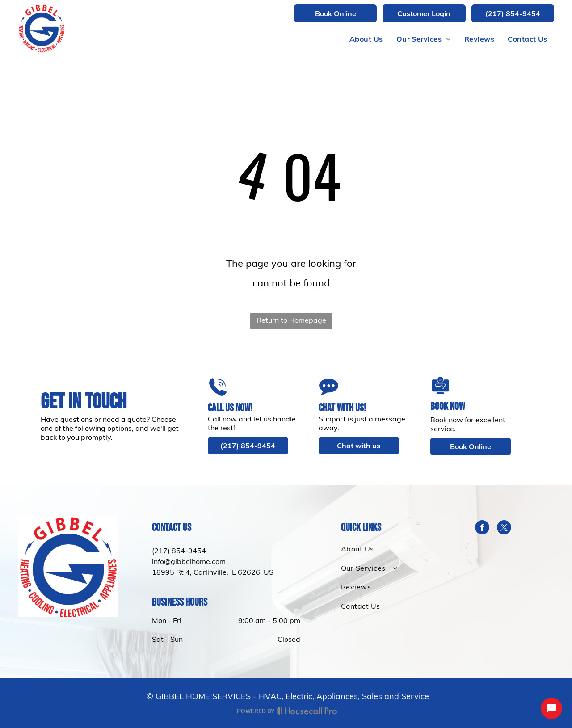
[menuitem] (366, 39)
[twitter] (504, 528)
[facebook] (482, 528)
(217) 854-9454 (179, 551)
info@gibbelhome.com (189, 561)
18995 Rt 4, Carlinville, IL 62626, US (213, 572)
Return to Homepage (291, 320)
